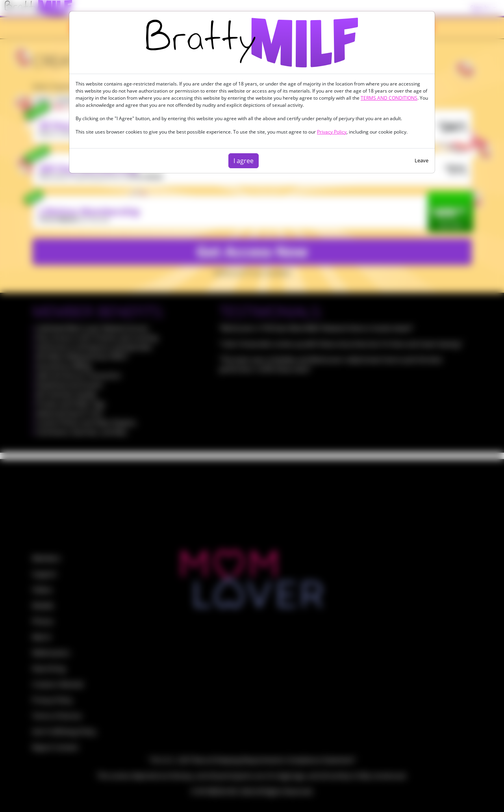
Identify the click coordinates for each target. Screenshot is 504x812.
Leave (422, 160)
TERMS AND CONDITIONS (389, 98)
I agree (244, 161)
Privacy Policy (332, 132)
